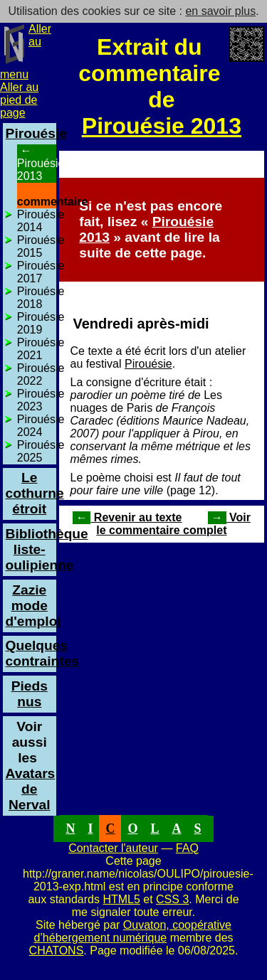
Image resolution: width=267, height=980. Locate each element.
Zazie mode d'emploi (33, 606)
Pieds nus (30, 694)
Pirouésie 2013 (162, 126)
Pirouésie (148, 364)
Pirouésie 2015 (41, 246)
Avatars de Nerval (31, 781)
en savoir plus (220, 11)
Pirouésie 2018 (41, 298)
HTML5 (121, 899)
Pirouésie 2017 (41, 272)
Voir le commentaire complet (173, 524)
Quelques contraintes (42, 653)
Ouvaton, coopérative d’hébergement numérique (132, 931)
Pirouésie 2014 (41, 221)
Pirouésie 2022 (41, 374)
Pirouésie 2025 (41, 451)
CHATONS (57, 950)
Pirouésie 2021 (41, 349)
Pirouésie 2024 (41, 426)
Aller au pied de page (19, 100)
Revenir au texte (127, 517)
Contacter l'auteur (113, 848)
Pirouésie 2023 (41, 400)
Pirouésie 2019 (41, 323)
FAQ (187, 848)
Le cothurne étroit (35, 493)
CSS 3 (172, 899)
